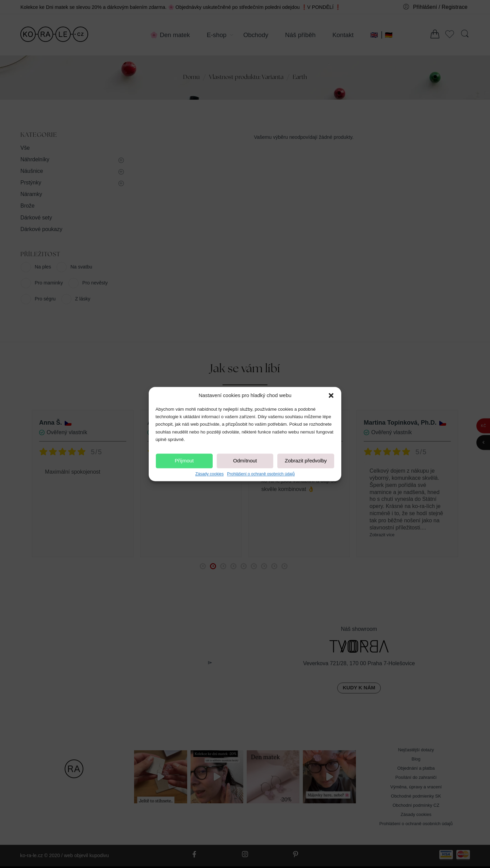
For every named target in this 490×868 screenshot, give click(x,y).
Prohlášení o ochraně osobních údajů (261, 474)
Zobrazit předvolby (306, 461)
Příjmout (184, 461)
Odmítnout (245, 461)
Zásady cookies (209, 474)
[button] (331, 395)
